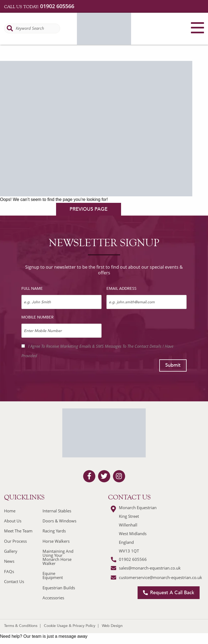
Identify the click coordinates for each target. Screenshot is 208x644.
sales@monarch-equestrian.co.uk (150, 568)
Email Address (121, 289)
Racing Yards (54, 531)
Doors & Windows (59, 521)
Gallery (11, 551)
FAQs (9, 571)
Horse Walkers (56, 541)
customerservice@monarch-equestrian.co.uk (160, 577)
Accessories (53, 598)
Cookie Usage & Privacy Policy (70, 626)
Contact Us (14, 581)
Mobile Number (38, 317)
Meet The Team (18, 531)
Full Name (32, 289)
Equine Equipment (53, 575)
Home (10, 511)
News (9, 561)
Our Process (15, 541)
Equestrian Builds (59, 588)
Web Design (112, 626)
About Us (13, 521)
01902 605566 (57, 6)
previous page (89, 209)
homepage (27, 209)
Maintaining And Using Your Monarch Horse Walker (58, 557)
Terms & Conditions (21, 626)
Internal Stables (57, 511)
